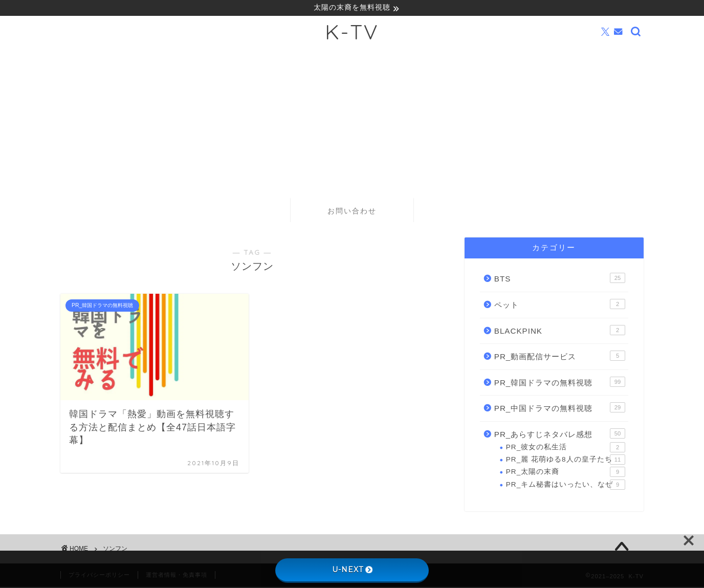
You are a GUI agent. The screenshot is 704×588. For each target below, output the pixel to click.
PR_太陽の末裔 (566, 473)
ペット (560, 305)
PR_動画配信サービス (560, 357)
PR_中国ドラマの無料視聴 (560, 408)
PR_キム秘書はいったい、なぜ (566, 485)
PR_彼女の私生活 (566, 448)
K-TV (352, 32)
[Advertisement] (352, 122)
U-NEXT (352, 570)
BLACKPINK (560, 331)
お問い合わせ (352, 212)
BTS (560, 279)
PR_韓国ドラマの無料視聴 (560, 382)
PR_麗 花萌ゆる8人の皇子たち (566, 461)
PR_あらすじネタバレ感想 (560, 434)
